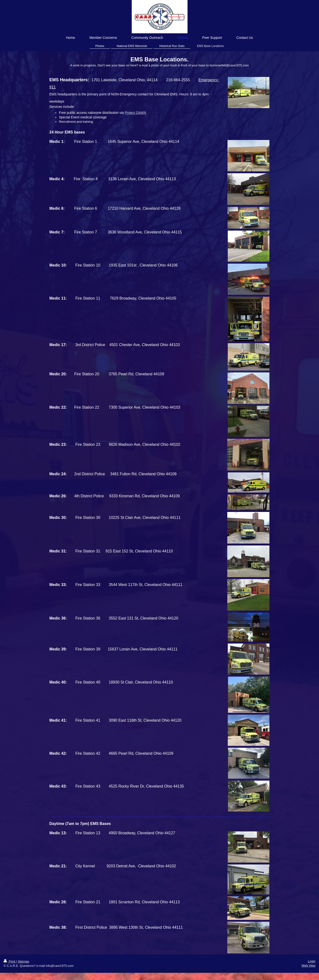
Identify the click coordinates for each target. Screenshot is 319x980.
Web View (308, 966)
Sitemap (23, 961)
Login (312, 961)
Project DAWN (136, 113)
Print (10, 961)
